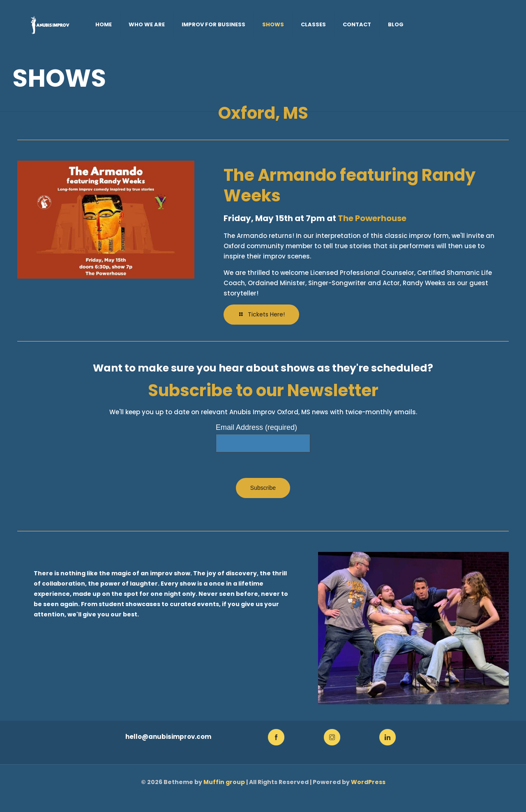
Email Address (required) (256, 427)
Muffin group (224, 782)
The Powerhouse (372, 218)
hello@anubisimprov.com (168, 737)
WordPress (368, 782)
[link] (276, 737)
